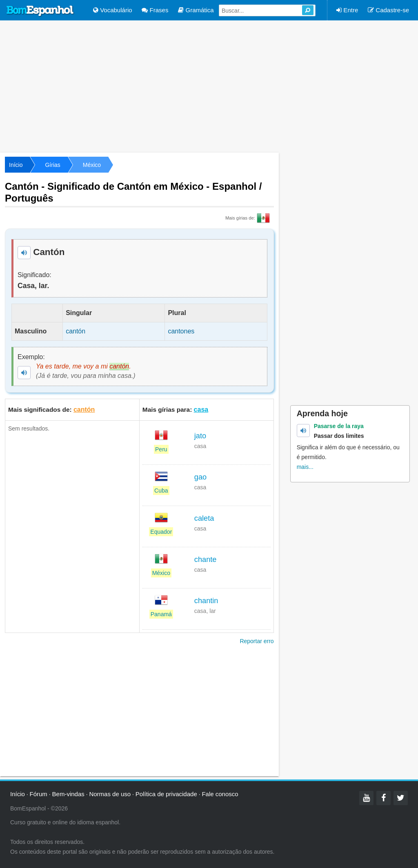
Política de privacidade (166, 794)
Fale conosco (220, 794)
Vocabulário (113, 10)
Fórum (39, 794)
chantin (206, 601)
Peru (161, 449)
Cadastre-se (388, 10)
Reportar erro (257, 641)
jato (200, 436)
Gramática (196, 10)
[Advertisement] (209, 86)
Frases (155, 10)
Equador (161, 532)
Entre (347, 10)
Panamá (161, 614)
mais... (305, 467)
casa (201, 410)
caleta (204, 518)
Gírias (52, 165)
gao (200, 477)
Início (16, 165)
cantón (84, 410)
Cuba (161, 491)
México (92, 165)
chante (206, 559)
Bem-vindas (68, 794)
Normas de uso (110, 794)
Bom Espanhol (40, 11)
